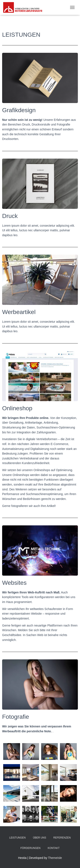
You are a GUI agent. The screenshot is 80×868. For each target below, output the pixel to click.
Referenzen (62, 838)
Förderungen (31, 848)
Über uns (39, 838)
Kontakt (54, 848)
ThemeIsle (55, 858)
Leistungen (18, 838)
